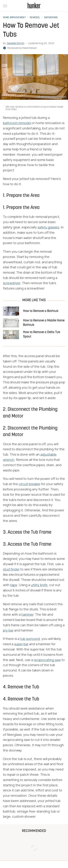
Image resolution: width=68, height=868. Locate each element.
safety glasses (48, 228)
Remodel (35, 18)
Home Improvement (14, 18)
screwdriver (12, 283)
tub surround (30, 639)
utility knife (39, 585)
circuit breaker (30, 484)
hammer (27, 615)
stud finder (11, 570)
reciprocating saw (47, 660)
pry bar (8, 631)
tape (14, 585)
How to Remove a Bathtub (41, 311)
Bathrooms (51, 18)
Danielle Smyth (16, 43)
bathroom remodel (17, 123)
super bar (21, 644)
